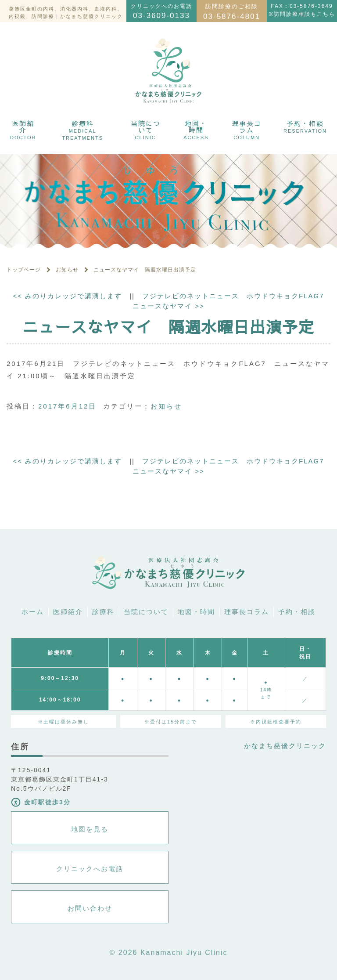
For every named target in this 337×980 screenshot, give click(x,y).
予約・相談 (305, 126)
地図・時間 (196, 129)
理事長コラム (247, 129)
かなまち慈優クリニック (285, 746)
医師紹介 (23, 129)
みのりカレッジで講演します (67, 296)
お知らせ (166, 406)
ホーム (33, 612)
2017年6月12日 (67, 406)
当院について (146, 129)
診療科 (82, 130)
